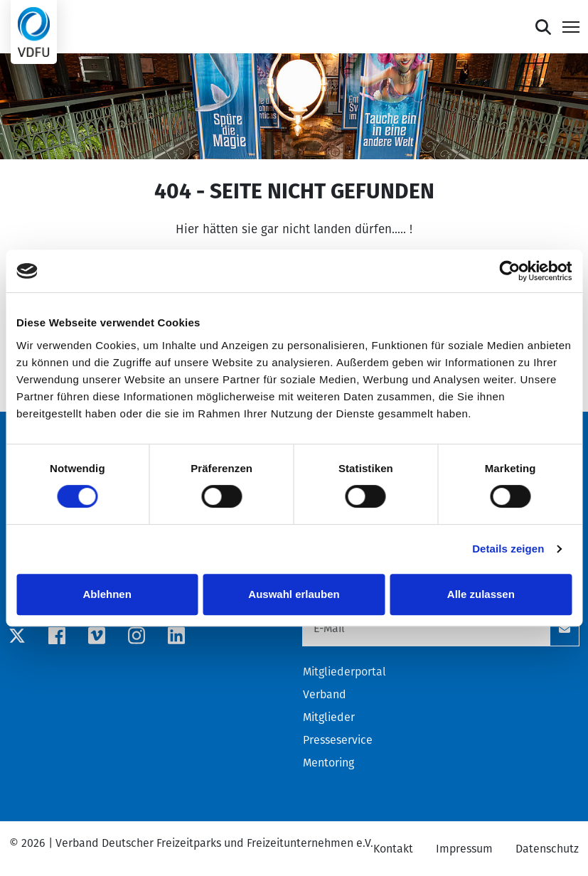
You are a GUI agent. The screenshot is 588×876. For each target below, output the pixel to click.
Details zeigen (508, 549)
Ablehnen (107, 594)
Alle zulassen (481, 594)
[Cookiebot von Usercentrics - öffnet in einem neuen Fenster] (509, 271)
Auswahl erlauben (294, 594)
